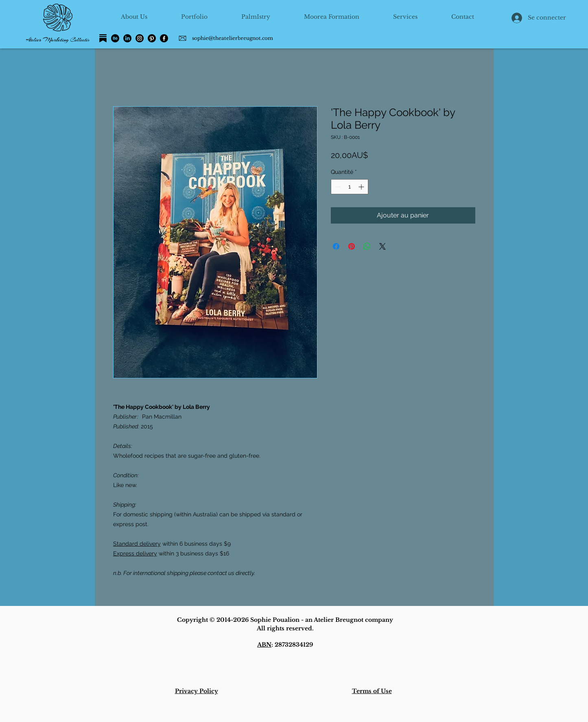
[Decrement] (337, 187)
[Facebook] (164, 38)
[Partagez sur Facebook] (336, 246)
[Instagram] (140, 38)
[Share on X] (383, 246)
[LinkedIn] (127, 38)
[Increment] (362, 187)
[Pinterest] (152, 38)
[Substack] (103, 38)
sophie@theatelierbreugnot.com (233, 38)
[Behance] (115, 38)
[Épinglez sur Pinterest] (352, 246)
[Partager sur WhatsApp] (367, 246)
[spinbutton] (350, 187)
